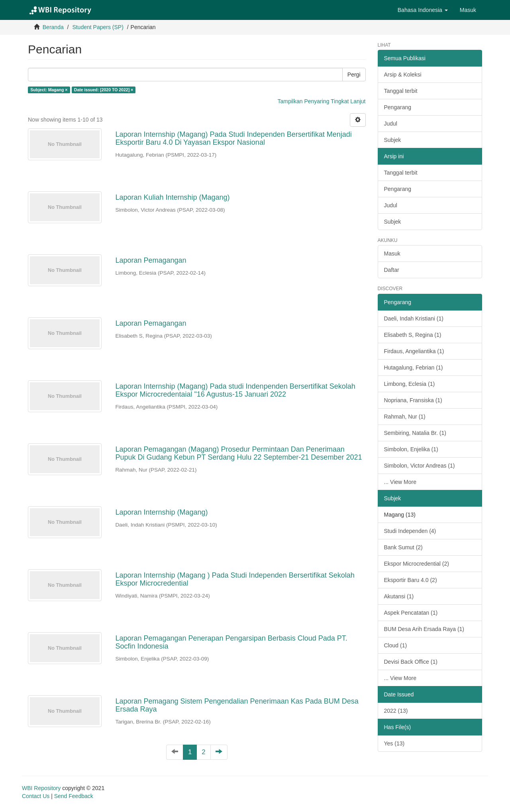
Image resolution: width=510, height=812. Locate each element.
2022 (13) (396, 711)
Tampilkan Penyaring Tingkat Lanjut (321, 101)
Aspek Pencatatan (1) (411, 613)
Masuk (392, 254)
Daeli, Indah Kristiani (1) (414, 319)
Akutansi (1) (399, 596)
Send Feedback (74, 796)
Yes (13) (394, 743)
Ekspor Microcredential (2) (417, 564)
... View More (400, 482)
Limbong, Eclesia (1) (410, 384)
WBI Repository (41, 788)
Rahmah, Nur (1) (405, 417)
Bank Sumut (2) (403, 547)
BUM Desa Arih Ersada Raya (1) (424, 629)
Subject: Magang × (49, 90)
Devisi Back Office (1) (411, 662)
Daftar (392, 270)
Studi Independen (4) (410, 531)
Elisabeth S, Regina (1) (413, 335)
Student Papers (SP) (98, 27)
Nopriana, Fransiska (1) (413, 400)
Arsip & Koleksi (403, 75)
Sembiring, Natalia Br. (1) (415, 433)
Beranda (53, 27)
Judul (391, 124)
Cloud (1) (396, 645)
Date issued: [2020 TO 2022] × (104, 90)
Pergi (354, 75)
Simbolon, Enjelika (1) (411, 449)
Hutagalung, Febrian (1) (414, 368)
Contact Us (36, 796)
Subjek (393, 140)
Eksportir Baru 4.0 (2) (411, 580)
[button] (423, 10)
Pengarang (398, 107)
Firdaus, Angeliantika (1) (414, 351)
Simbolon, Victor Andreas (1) (420, 466)
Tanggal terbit (401, 91)
